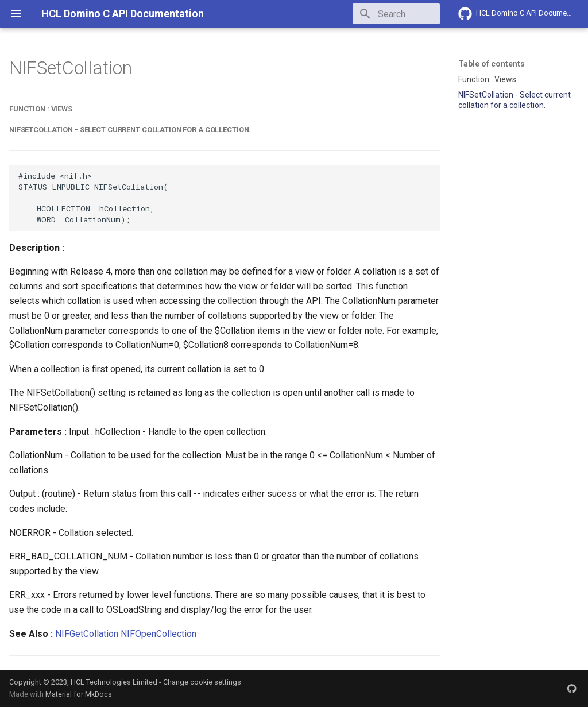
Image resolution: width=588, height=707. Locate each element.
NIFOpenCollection (158, 634)
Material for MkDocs (79, 694)
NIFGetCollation (87, 634)
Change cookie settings (202, 682)
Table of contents (492, 64)
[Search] (373, 14)
